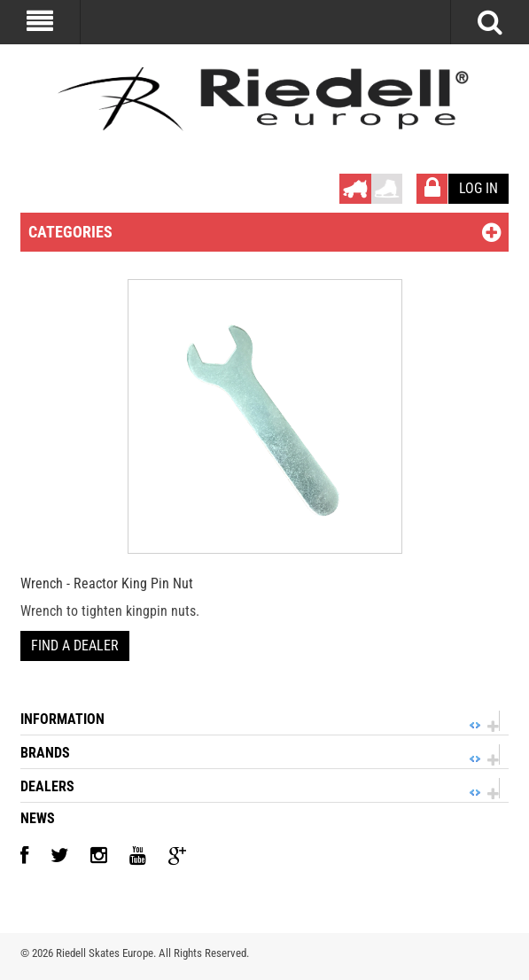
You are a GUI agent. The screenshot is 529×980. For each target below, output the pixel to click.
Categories (70, 232)
